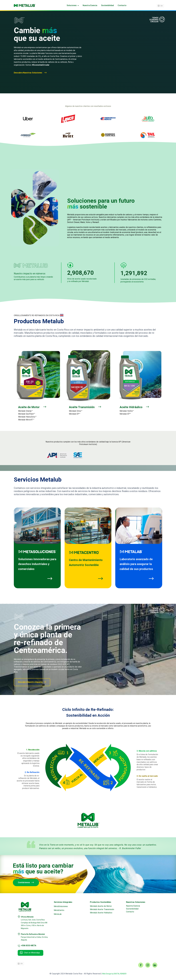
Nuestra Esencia (90, 5)
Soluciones (72, 5)
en (162, 6)
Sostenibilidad (107, 5)
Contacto (122, 5)
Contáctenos (26, 883)
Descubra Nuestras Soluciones (30, 73)
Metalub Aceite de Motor (101, 906)
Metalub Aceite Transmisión (102, 909)
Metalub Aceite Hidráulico (101, 913)
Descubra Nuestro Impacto (32, 682)
